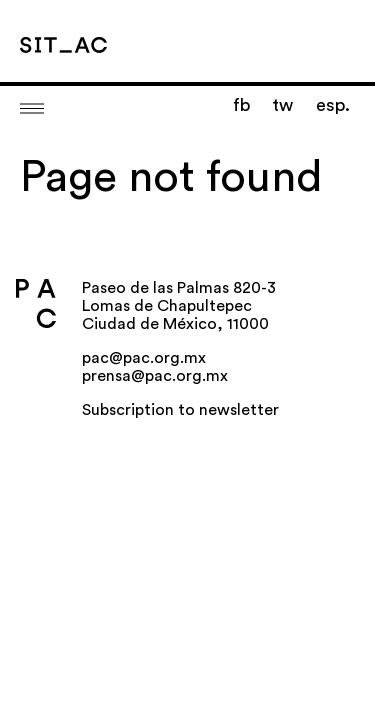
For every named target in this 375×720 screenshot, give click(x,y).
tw (282, 105)
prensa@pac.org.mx (155, 376)
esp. (333, 105)
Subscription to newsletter (180, 410)
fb (241, 105)
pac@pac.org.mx (144, 358)
